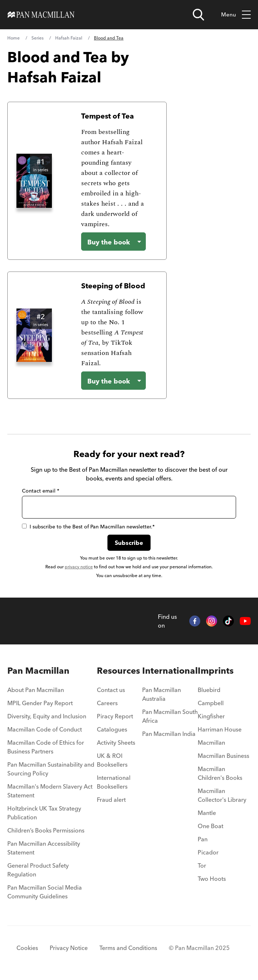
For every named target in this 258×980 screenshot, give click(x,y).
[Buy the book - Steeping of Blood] (114, 381)
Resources (118, 671)
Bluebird (209, 690)
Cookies (27, 948)
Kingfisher (211, 716)
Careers (107, 703)
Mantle (207, 813)
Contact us (111, 690)
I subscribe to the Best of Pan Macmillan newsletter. (88, 527)
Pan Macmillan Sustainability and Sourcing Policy (51, 769)
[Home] (41, 15)
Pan (203, 839)
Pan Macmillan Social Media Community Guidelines (45, 892)
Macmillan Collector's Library (222, 795)
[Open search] (198, 15)
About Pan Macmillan (36, 690)
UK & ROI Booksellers (112, 760)
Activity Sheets (116, 743)
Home (14, 38)
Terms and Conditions (128, 948)
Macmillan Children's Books (220, 773)
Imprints (216, 671)
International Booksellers (114, 782)
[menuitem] (52, 692)
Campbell (211, 703)
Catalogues (112, 729)
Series (37, 38)
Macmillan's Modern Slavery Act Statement (50, 791)
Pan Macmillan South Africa (170, 716)
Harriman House (220, 729)
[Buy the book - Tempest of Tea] (114, 242)
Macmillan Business (223, 756)
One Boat (210, 826)
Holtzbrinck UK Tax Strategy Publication (44, 813)
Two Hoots (212, 879)
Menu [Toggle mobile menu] (236, 15)
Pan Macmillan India (169, 734)
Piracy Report (115, 716)
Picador (208, 852)
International (170, 671)
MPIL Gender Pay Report (40, 703)
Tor (202, 865)
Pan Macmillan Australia (162, 694)
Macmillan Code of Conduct (45, 729)
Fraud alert (111, 800)
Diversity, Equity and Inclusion (47, 716)
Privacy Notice (69, 948)
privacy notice (79, 567)
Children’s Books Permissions (46, 830)
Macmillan (211, 743)
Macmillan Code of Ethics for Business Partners (46, 747)
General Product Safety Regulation (38, 870)
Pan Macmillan (38, 671)
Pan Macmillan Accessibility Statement (44, 848)
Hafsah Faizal (69, 38)
